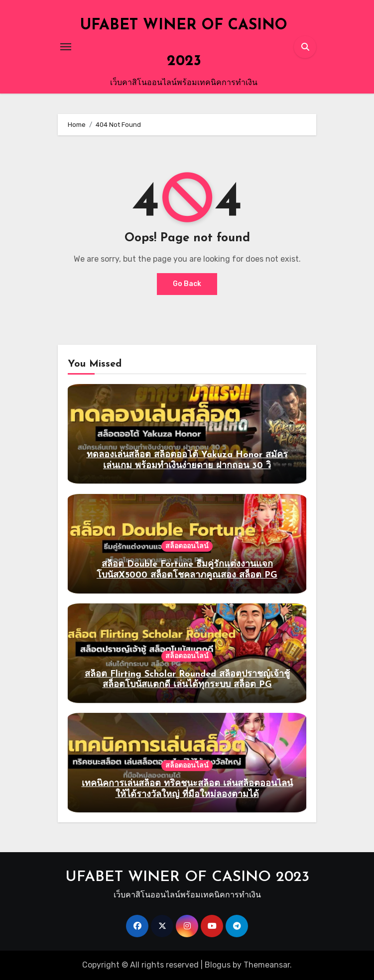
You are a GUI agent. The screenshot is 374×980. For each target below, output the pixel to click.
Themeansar (267, 965)
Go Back (187, 284)
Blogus (218, 965)
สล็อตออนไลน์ (187, 546)
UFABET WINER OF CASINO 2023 (187, 877)
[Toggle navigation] (66, 47)
